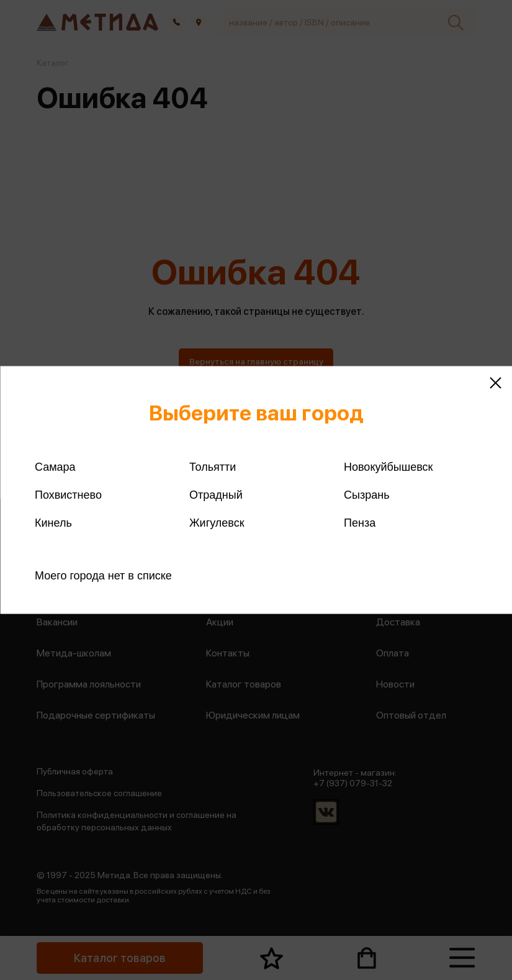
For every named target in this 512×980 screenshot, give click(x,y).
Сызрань (367, 495)
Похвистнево (68, 495)
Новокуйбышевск (388, 467)
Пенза (360, 523)
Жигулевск (217, 523)
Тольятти (213, 467)
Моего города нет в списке (103, 576)
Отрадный (216, 495)
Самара (55, 467)
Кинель (53, 523)
